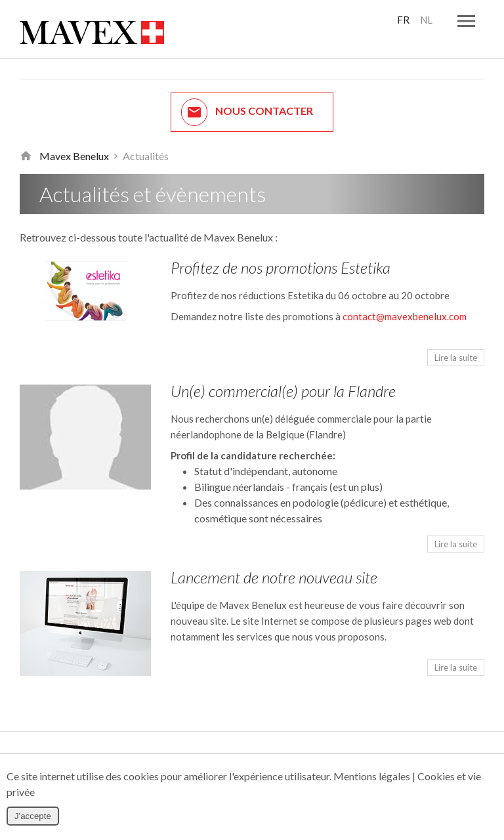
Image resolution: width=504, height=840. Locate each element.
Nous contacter (247, 96)
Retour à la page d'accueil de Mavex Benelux (26, 140)
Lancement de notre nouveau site (274, 561)
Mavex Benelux (74, 139)
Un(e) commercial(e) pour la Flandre (283, 374)
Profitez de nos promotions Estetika (281, 251)
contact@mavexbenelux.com (405, 300)
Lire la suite (456, 341)
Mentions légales (372, 776)
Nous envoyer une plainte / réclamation (252, 743)
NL (426, 20)
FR (402, 20)
